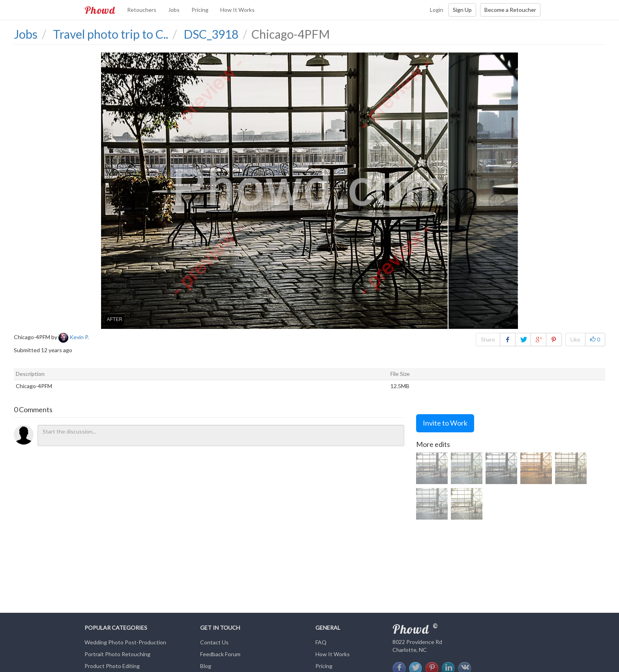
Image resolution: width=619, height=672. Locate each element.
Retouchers (142, 10)
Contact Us (214, 642)
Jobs (174, 10)
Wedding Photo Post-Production (125, 642)
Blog (206, 666)
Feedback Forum (220, 654)
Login (437, 10)
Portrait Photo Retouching (117, 654)
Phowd (100, 10)
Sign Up (462, 10)
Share (488, 339)
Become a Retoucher (510, 10)
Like (575, 339)
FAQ (321, 642)
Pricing (200, 10)
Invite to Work (445, 423)
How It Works (237, 10)
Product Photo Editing (112, 666)
